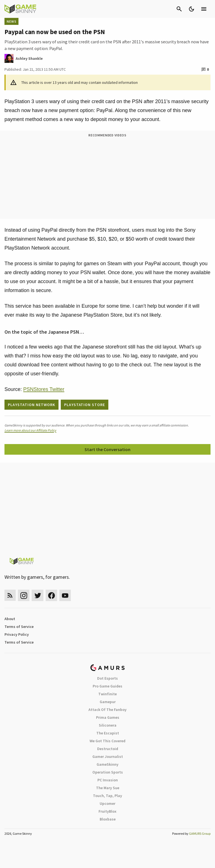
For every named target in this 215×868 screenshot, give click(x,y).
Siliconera (108, 725)
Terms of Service (19, 627)
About (10, 619)
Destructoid (108, 749)
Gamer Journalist (108, 756)
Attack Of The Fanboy (107, 710)
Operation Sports (108, 772)
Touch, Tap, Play (107, 796)
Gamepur (108, 702)
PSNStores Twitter (44, 389)
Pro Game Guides (107, 686)
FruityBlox (107, 811)
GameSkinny (107, 764)
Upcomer (107, 803)
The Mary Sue (108, 788)
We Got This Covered (107, 741)
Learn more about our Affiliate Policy (30, 430)
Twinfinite (107, 694)
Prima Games (108, 717)
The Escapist (108, 733)
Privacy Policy (17, 634)
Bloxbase (108, 819)
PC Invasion (108, 780)
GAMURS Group (200, 833)
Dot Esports (107, 678)
